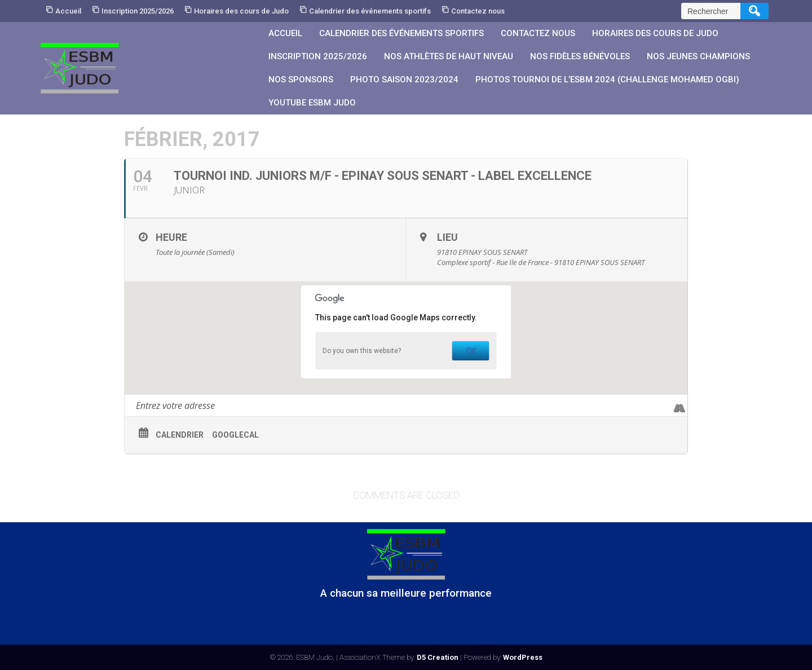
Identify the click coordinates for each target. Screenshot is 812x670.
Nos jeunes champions (698, 56)
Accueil (68, 11)
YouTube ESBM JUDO (312, 103)
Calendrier (180, 435)
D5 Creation (438, 657)
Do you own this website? (362, 351)
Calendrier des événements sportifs (370, 11)
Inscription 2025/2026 (138, 11)
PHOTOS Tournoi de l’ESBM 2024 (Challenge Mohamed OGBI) (607, 80)
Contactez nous (478, 11)
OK (471, 351)
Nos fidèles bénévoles (580, 56)
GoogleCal (235, 435)
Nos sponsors (301, 80)
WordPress (523, 657)
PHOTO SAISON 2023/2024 (404, 80)
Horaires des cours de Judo (241, 11)
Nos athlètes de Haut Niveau (449, 56)
